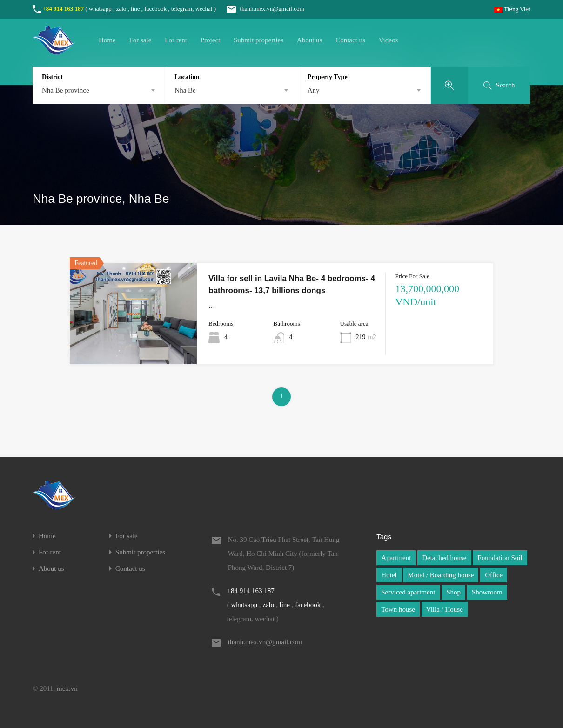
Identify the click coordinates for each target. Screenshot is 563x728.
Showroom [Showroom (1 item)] (487, 592)
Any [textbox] (314, 90)
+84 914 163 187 (63, 9)
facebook (155, 9)
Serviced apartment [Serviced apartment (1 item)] (408, 592)
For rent (176, 40)
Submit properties (258, 40)
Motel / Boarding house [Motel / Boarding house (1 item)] (441, 575)
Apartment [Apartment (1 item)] (396, 558)
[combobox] (99, 90)
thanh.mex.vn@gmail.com (261, 9)
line (135, 9)
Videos (389, 40)
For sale (140, 40)
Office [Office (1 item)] (494, 575)
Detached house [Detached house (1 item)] (444, 558)
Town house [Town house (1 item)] (398, 609)
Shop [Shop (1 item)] (453, 592)
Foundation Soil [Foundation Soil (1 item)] (500, 558)
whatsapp (100, 9)
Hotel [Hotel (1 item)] (389, 575)
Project (211, 40)
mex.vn (67, 688)
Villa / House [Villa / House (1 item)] (445, 609)
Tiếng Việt (512, 9)
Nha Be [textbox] (185, 90)
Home (107, 40)
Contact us (350, 40)
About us (310, 40)
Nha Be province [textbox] (66, 90)
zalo (121, 9)
